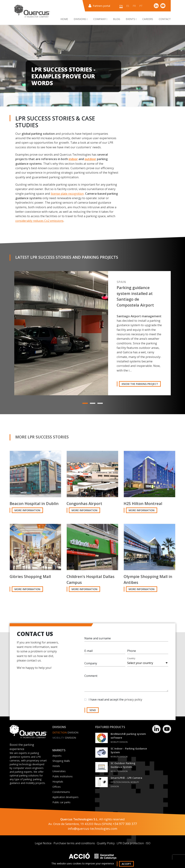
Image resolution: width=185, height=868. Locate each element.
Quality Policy (106, 843)
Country (131, 660)
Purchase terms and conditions (74, 843)
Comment (91, 677)
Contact (165, 19)
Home (64, 19)
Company (91, 665)
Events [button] (131, 19)
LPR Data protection (130, 843)
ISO (148, 843)
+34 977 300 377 (125, 824)
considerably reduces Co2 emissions (39, 221)
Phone (132, 652)
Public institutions (63, 776)
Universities (59, 771)
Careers (148, 19)
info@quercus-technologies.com (92, 829)
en (121, 6)
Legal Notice (43, 843)
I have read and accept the (115, 701)
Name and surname (98, 640)
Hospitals (58, 782)
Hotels (56, 766)
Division (65, 732)
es (128, 6)
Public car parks (61, 802)
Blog (117, 19)
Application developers (65, 797)
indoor (73, 159)
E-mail (88, 652)
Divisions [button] (81, 19)
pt (141, 6)
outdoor (90, 159)
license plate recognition (67, 194)
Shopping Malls (61, 761)
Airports (57, 756)
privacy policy (133, 701)
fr (134, 6)
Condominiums (61, 792)
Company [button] (100, 19)
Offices (57, 787)
